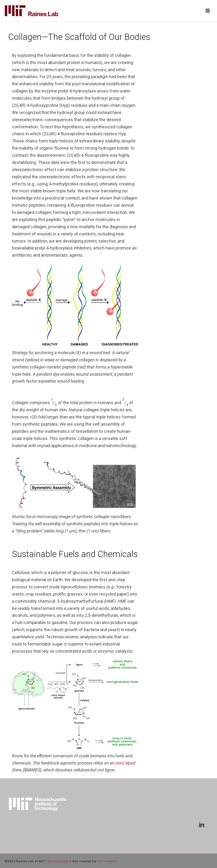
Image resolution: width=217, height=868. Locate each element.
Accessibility (58, 861)
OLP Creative (107, 861)
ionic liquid (125, 763)
